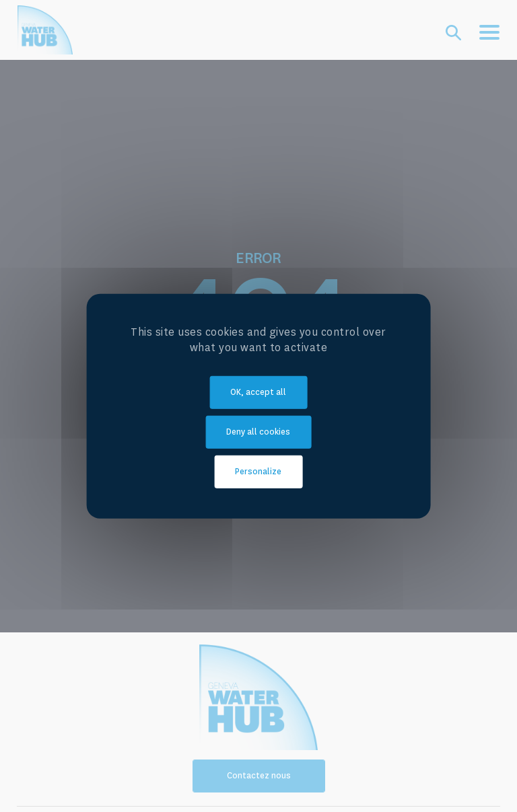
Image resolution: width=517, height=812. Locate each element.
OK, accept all (258, 392)
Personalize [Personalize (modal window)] (258, 472)
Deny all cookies (258, 432)
